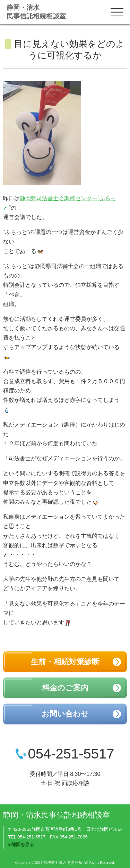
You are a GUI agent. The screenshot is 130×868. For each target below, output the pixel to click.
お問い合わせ (65, 714)
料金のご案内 (65, 688)
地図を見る (23, 845)
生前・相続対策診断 (65, 662)
